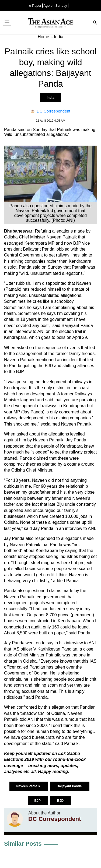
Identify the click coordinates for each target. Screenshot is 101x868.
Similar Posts (23, 844)
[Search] (95, 23)
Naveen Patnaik (29, 786)
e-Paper (35, 6)
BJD (61, 801)
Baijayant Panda (70, 786)
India (50, 98)
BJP (38, 801)
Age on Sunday (55, 6)
